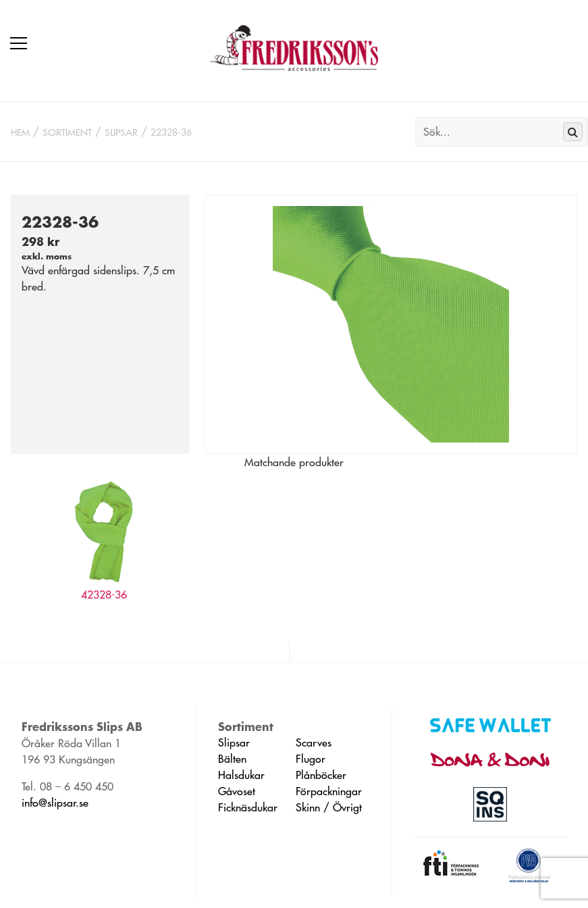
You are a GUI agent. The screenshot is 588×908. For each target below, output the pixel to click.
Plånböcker (321, 775)
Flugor (311, 759)
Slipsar (121, 132)
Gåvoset (237, 791)
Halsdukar (241, 775)
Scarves (314, 742)
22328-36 (171, 132)
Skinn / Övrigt (329, 807)
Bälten (232, 759)
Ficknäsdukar (248, 807)
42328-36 (104, 595)
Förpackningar (329, 791)
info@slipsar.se (55, 803)
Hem (20, 132)
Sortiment (67, 132)
